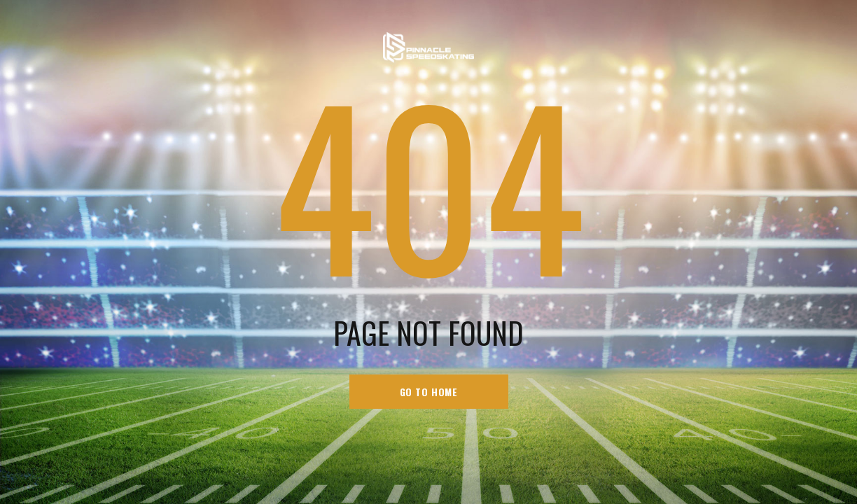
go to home (429, 392)
